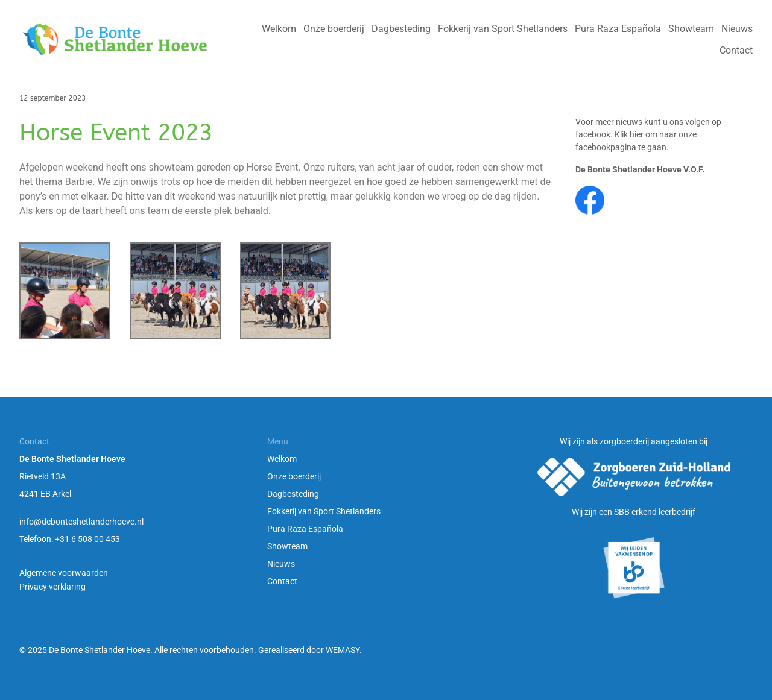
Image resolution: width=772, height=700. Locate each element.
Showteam (287, 546)
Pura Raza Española (305, 529)
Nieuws (281, 564)
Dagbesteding (293, 494)
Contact (282, 581)
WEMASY (343, 650)
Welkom (282, 459)
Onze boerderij (294, 476)
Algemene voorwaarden (64, 573)
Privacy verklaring (52, 587)
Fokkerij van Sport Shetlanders (324, 511)
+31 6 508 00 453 (87, 539)
